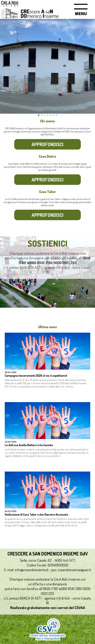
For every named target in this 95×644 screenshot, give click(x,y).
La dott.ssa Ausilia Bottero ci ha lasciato (29, 445)
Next (91, 66)
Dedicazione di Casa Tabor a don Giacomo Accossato (36, 514)
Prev (4, 66)
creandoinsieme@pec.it (74, 570)
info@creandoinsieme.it (32, 570)
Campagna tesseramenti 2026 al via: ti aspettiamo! (36, 375)
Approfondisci (48, 144)
